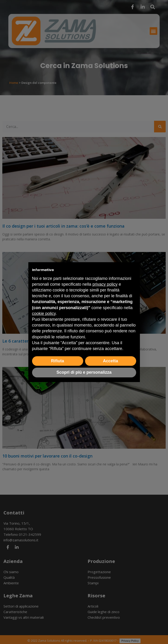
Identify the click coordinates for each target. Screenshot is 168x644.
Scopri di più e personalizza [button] (84, 372)
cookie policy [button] (44, 314)
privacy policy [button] (105, 284)
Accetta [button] (110, 361)
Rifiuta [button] (58, 361)
